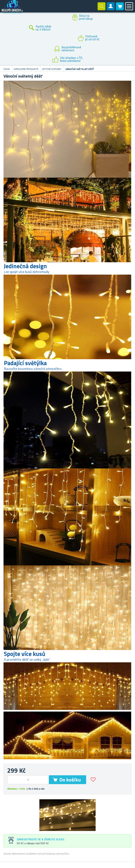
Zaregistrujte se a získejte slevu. (41, 839)
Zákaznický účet (111, 9)
